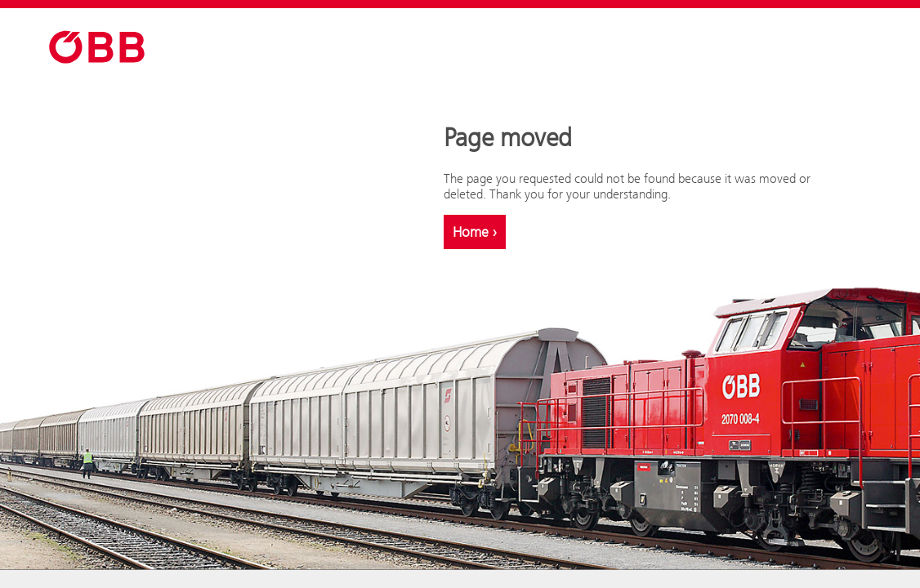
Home (475, 232)
